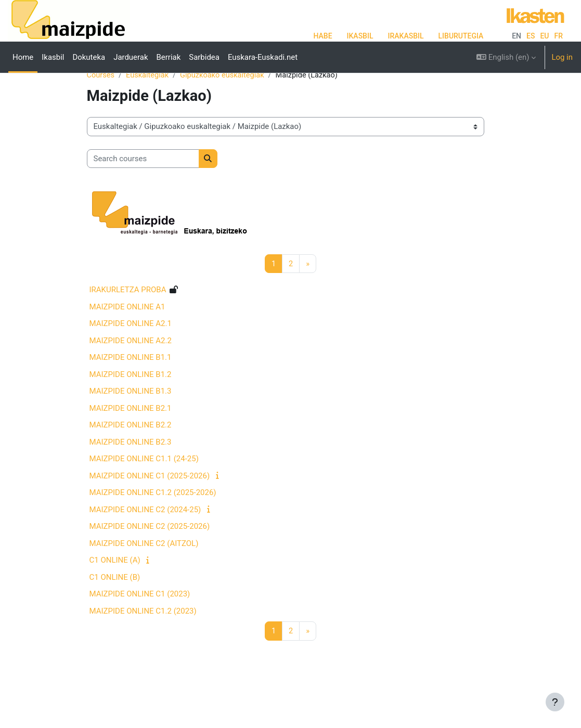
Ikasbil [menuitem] (53, 57)
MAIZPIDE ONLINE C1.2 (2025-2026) (153, 526)
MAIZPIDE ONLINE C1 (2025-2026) (150, 509)
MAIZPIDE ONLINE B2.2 (131, 458)
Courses (101, 108)
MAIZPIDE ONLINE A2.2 (131, 373)
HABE (322, 36)
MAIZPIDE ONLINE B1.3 (131, 424)
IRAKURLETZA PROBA (128, 323)
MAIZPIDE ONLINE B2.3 (131, 475)
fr (559, 36)
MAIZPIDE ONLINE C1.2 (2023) (143, 644)
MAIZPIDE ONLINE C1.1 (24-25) (144, 492)
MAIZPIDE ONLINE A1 (127, 340)
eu (544, 36)
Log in (562, 57)
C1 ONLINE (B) (115, 610)
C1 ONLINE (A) (115, 593)
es (531, 36)
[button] (506, 57)
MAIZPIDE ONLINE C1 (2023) (140, 627)
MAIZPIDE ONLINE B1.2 (131, 407)
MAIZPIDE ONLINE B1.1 (131, 391)
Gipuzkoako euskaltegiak (225, 108)
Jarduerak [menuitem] (131, 57)
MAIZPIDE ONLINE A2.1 (131, 357)
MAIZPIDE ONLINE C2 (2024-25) (145, 542)
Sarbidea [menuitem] (204, 57)
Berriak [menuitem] (169, 57)
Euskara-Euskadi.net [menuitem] (263, 57)
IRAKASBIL (405, 36)
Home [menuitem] (23, 57)
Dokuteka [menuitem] (89, 57)
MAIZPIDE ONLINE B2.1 (131, 441)
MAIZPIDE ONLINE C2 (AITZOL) (144, 576)
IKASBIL (360, 36)
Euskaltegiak (149, 108)
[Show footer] (555, 702)
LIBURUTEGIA (461, 36)
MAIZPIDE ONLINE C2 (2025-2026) (150, 560)
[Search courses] (143, 191)
